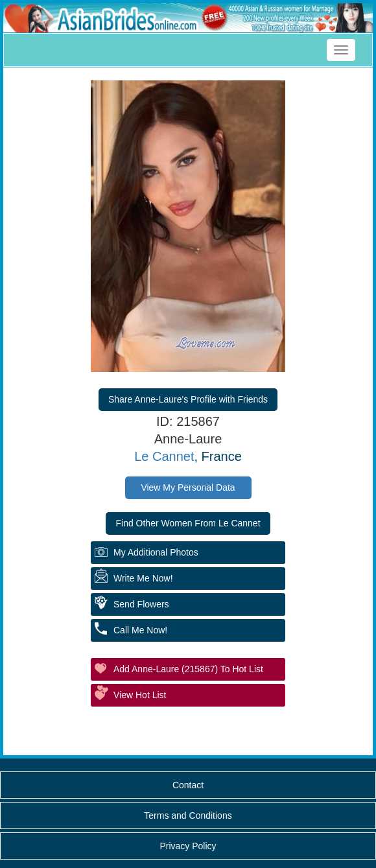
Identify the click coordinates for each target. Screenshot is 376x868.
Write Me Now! (143, 578)
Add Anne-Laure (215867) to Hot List (188, 669)
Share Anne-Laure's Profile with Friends (188, 399)
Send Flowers (141, 604)
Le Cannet (164, 456)
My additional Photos (156, 552)
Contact (188, 785)
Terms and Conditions (188, 815)
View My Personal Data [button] (188, 487)
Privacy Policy (188, 846)
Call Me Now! (140, 630)
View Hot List (140, 695)
